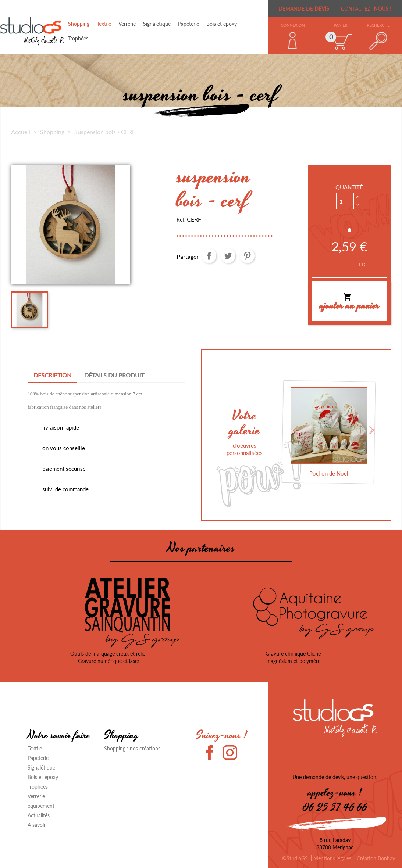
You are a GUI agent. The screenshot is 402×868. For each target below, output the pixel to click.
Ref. (181, 220)
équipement (41, 806)
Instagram (230, 753)
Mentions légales (332, 858)
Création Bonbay (376, 858)
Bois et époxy (222, 24)
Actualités (39, 815)
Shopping (79, 24)
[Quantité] (345, 201)
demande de (304, 9)
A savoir (37, 825)
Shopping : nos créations (132, 748)
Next (372, 430)
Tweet (228, 256)
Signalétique (157, 24)
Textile (104, 24)
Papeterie (188, 24)
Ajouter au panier (349, 303)
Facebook (214, 753)
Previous (295, 430)
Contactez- (366, 9)
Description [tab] (52, 375)
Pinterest (247, 256)
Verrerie (127, 24)
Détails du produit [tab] (114, 375)
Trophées (78, 38)
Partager (209, 256)
